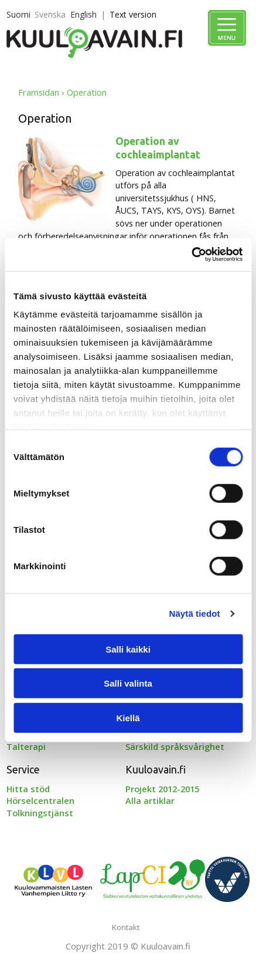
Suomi (18, 14)
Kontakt (126, 927)
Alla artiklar (150, 800)
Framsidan (39, 92)
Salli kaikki (128, 649)
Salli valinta (128, 683)
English (83, 14)
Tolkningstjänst (40, 813)
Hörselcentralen (40, 800)
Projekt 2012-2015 (162, 789)
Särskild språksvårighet (175, 746)
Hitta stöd (28, 789)
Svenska (50, 14)
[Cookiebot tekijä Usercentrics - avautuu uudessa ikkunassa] (191, 255)
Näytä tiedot (195, 614)
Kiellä (128, 717)
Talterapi (26, 746)
